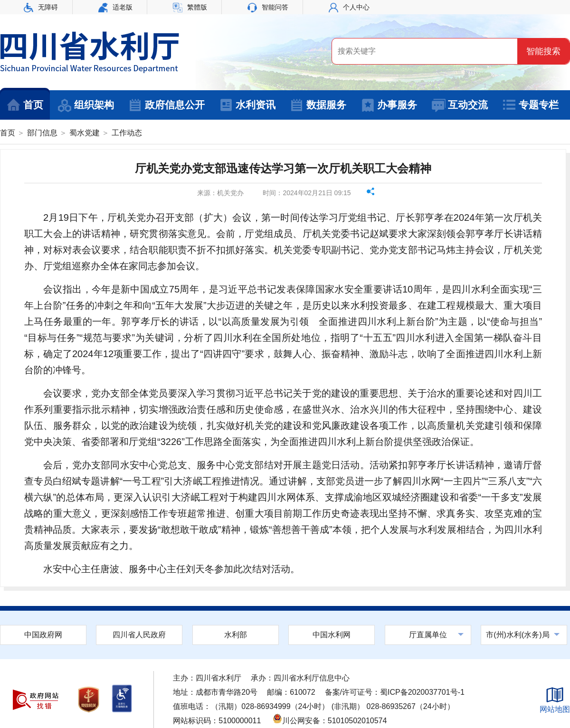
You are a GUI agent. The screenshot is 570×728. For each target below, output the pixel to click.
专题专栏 (530, 105)
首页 (25, 105)
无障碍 (41, 7)
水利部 (236, 635)
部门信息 (42, 133)
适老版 (115, 7)
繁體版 (190, 7)
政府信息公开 (166, 105)
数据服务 (318, 105)
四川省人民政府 (139, 635)
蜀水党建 (85, 133)
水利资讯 (247, 105)
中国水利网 (332, 635)
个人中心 (349, 7)
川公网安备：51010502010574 (330, 721)
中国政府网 (43, 635)
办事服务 (389, 105)
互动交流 (460, 105)
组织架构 (86, 105)
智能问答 (268, 7)
